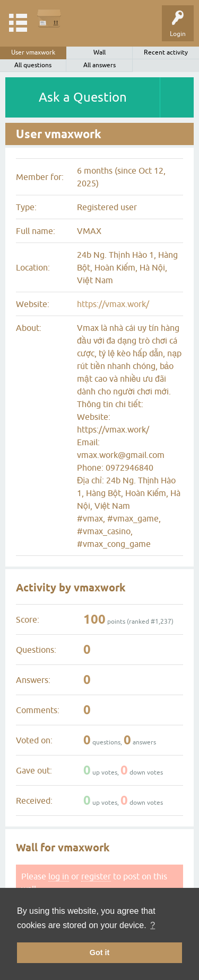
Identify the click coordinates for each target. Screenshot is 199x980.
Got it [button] (100, 952)
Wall (99, 52)
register (96, 876)
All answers (99, 65)
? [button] (153, 925)
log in (59, 876)
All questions (33, 65)
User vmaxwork (33, 52)
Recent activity (166, 52)
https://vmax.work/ (113, 304)
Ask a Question (83, 97)
